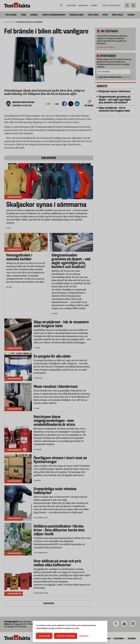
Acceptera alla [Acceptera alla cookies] (44, 636)
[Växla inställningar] (84, 636)
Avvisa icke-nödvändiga (66, 636)
